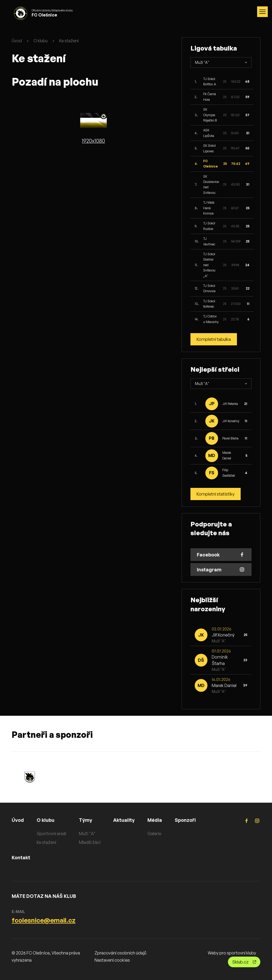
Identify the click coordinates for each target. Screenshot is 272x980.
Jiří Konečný (231, 421)
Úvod (17, 41)
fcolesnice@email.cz (44, 920)
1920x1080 (93, 141)
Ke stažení (69, 41)
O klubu (41, 41)
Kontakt (21, 857)
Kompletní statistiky (216, 494)
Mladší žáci (90, 842)
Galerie (154, 834)
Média (155, 820)
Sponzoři (185, 820)
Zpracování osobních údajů (120, 953)
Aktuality (124, 820)
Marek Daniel (224, 685)
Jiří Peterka (230, 404)
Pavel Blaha (230, 438)
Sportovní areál (51, 834)
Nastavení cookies (112, 960)
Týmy (86, 820)
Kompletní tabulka (214, 339)
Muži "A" (87, 834)
